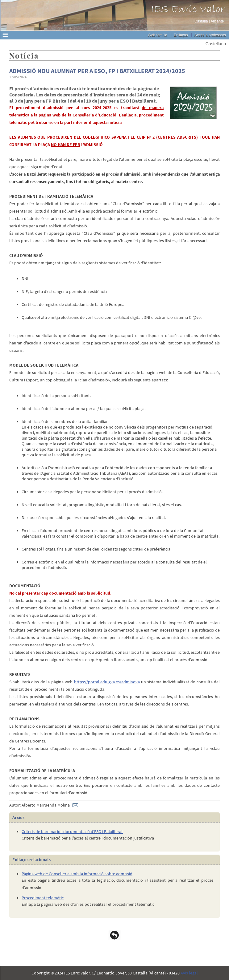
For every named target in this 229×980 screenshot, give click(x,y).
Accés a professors (210, 35)
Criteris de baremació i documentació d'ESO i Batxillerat (72, 832)
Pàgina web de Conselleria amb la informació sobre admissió (77, 874)
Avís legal (189, 973)
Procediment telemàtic (43, 898)
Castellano (216, 44)
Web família (158, 35)
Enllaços (181, 35)
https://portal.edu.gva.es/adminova (107, 682)
